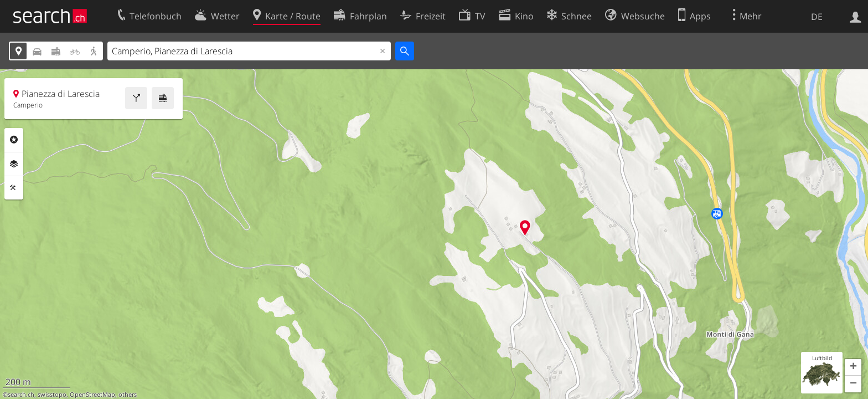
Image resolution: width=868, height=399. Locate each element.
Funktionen (14, 188)
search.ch (21, 395)
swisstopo (52, 395)
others (128, 395)
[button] (853, 367)
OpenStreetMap (92, 395)
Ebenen (14, 164)
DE (817, 17)
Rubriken (14, 140)
